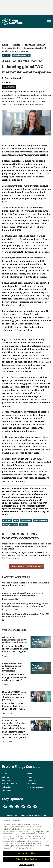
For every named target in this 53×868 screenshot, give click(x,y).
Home (5, 45)
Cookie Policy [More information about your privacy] (25, 848)
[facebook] (5, 807)
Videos (30, 777)
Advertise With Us (10, 784)
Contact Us (7, 790)
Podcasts (6, 781)
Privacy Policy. (13, 558)
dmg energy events (36, 787)
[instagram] (11, 807)
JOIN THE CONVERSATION (27, 566)
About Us (31, 781)
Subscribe (6, 787)
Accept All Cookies (26, 853)
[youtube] (29, 807)
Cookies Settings (26, 865)
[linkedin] (23, 807)
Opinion (16, 45)
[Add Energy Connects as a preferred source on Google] (9, 87)
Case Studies (33, 784)
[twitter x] (17, 807)
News (30, 774)
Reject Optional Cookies (27, 859)
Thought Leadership (35, 45)
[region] (26, 843)
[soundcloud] (35, 807)
